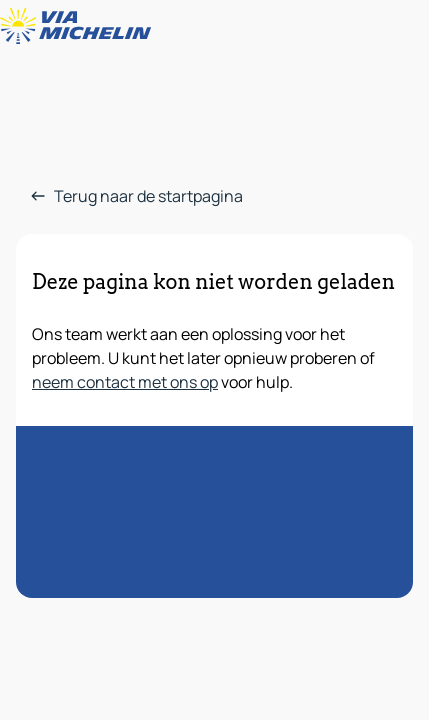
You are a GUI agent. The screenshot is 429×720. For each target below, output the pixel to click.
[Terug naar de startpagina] (80, 26)
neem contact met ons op (125, 382)
